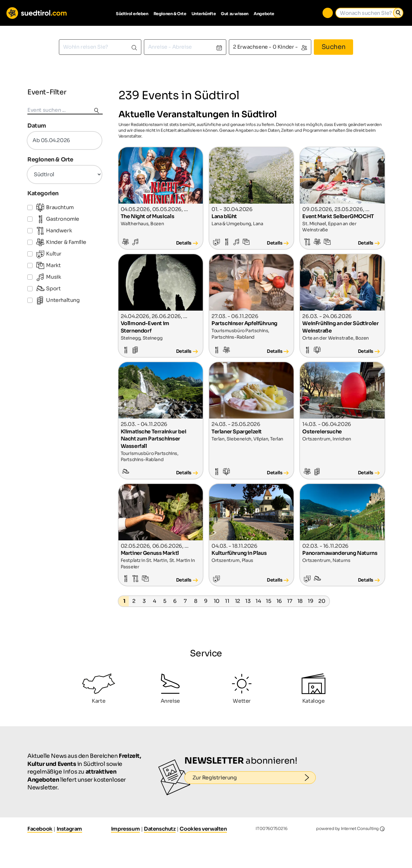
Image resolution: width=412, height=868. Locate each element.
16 (279, 601)
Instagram (69, 829)
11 (227, 601)
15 (268, 601)
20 (322, 601)
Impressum (125, 829)
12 (238, 601)
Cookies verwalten (203, 829)
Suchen (334, 47)
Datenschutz (160, 829)
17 (290, 601)
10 (217, 601)
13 (248, 601)
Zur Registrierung (254, 778)
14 (258, 601)
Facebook (40, 829)
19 (310, 601)
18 (300, 601)
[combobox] (100, 47)
